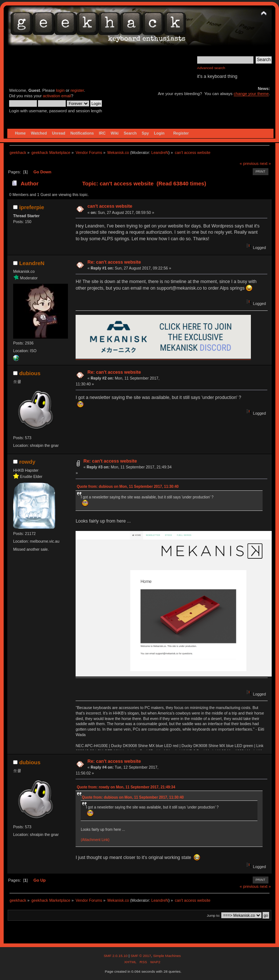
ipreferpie (32, 207)
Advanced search (211, 68)
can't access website (110, 206)
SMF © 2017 (141, 956)
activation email (57, 96)
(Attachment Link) (95, 840)
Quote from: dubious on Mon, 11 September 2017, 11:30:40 (128, 487)
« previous (249, 163)
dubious (30, 373)
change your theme (251, 94)
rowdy (27, 462)
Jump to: (213, 915)
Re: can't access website (114, 262)
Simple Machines (167, 956)
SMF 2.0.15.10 (116, 956)
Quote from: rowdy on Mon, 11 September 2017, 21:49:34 (126, 787)
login (60, 90)
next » (265, 163)
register (77, 90)
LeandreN (160, 152)
